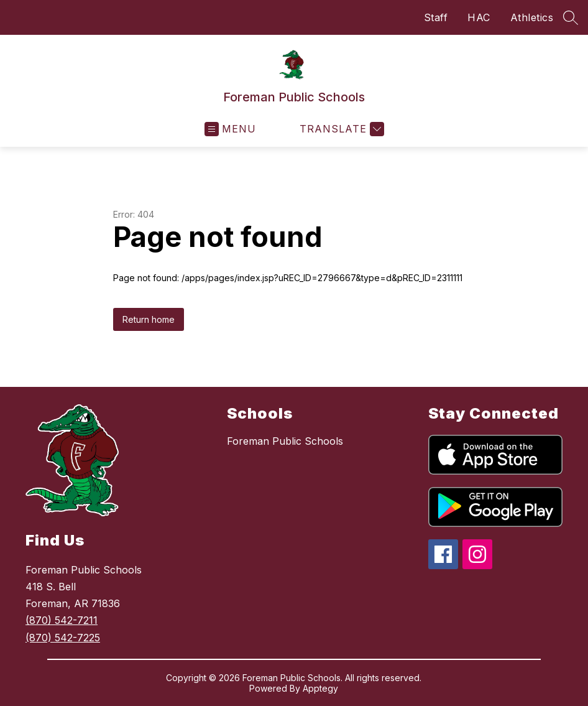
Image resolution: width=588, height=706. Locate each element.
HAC (479, 17)
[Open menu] (230, 129)
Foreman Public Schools (285, 441)
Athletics (532, 17)
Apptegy (320, 688)
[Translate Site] (340, 129)
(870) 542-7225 (63, 638)
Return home (149, 319)
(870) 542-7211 (62, 620)
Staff (436, 17)
